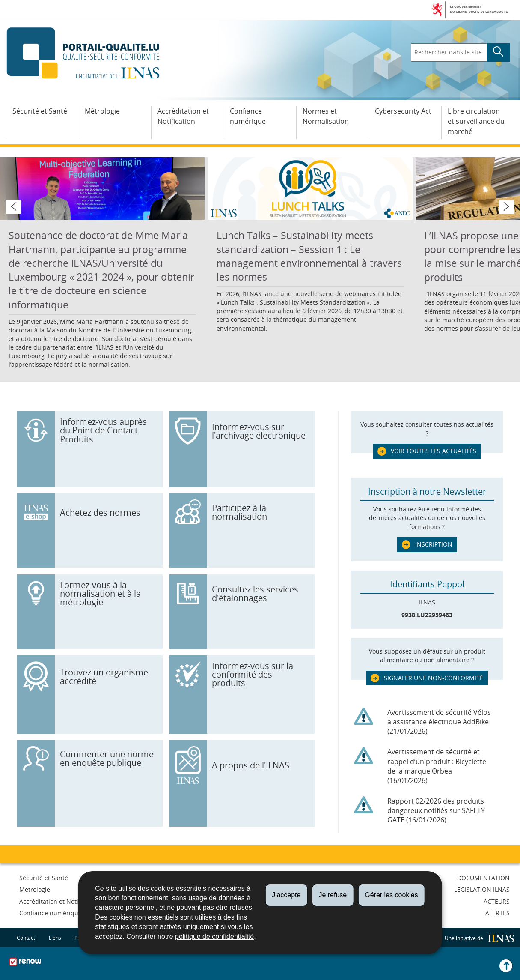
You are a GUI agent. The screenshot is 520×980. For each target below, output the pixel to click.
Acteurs (497, 901)
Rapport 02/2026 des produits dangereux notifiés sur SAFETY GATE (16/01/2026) (436, 810)
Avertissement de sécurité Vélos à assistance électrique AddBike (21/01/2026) (439, 722)
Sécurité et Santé (40, 111)
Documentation (483, 878)
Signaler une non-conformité (434, 678)
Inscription (434, 544)
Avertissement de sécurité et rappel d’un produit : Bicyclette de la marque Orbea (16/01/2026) (437, 766)
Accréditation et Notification (183, 116)
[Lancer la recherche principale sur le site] (498, 53)
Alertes (498, 913)
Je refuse (333, 895)
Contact (26, 937)
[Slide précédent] (13, 207)
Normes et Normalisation (326, 116)
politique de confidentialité (214, 937)
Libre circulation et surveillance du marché (476, 121)
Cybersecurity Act (403, 111)
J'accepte (286, 895)
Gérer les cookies (391, 895)
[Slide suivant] (506, 207)
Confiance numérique (248, 116)
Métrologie (102, 111)
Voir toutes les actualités (434, 451)
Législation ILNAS (482, 889)
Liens (55, 937)
